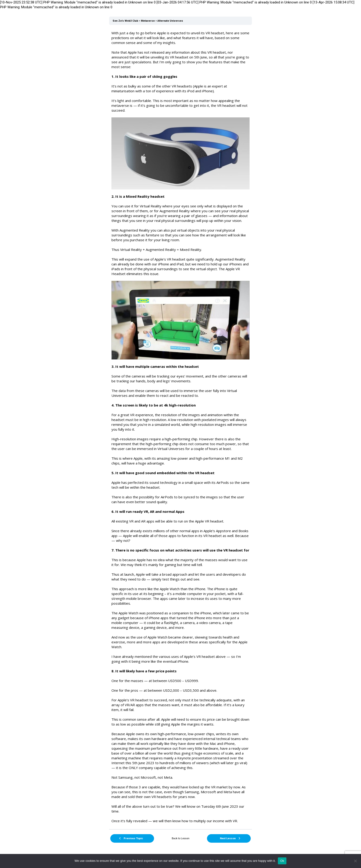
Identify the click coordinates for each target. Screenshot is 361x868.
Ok (282, 861)
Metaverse (148, 21)
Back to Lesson (181, 838)
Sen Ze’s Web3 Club (125, 21)
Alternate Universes (170, 21)
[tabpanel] (180, 427)
